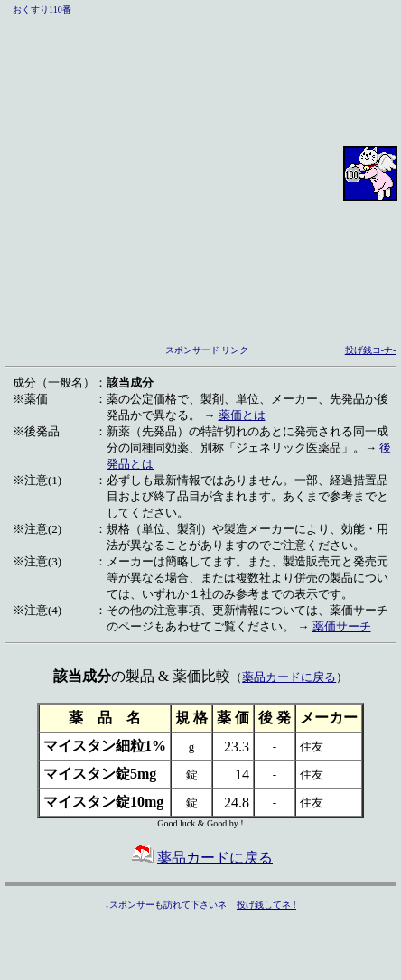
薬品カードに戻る (289, 677)
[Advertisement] (169, 173)
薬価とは (242, 415)
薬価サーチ (342, 626)
